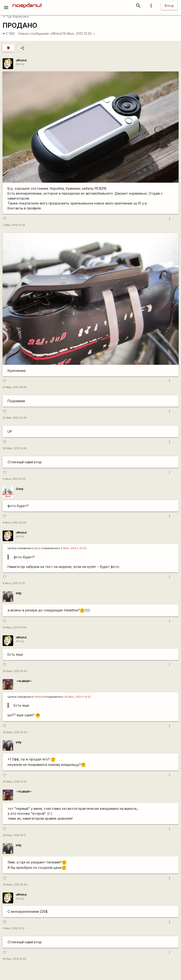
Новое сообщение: (34, 33)
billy (19, 593)
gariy (38, 548)
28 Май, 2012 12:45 (15, 448)
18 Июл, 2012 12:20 (79, 33)
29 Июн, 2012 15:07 (15, 782)
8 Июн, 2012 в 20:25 (74, 548)
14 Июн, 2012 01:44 (14, 628)
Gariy (20, 489)
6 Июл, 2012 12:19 (14, 928)
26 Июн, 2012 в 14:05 (78, 697)
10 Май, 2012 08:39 (15, 387)
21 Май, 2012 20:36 (15, 418)
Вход (169, 6)
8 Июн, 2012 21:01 (14, 583)
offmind (56, 33)
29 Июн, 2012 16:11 (14, 835)
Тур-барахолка (16, 17)
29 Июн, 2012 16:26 (15, 885)
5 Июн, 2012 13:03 (14, 479)
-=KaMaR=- (24, 681)
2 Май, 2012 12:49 (14, 225)
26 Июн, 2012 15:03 (15, 732)
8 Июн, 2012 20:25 (14, 523)
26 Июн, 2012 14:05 (15, 671)
